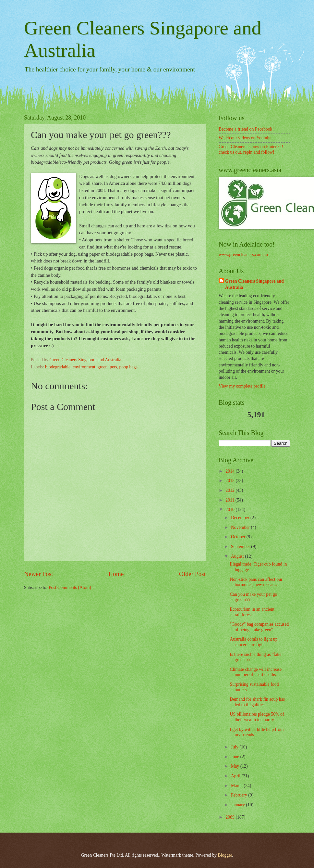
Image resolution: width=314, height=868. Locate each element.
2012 (230, 490)
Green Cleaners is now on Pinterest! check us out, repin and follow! (251, 149)
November (241, 527)
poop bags (128, 367)
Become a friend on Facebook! (246, 129)
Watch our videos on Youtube (245, 138)
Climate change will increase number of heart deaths (256, 672)
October (239, 537)
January (238, 805)
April (236, 776)
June (236, 757)
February (240, 795)
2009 (230, 817)
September (241, 547)
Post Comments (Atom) (70, 587)
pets (113, 367)
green (103, 367)
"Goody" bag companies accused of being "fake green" (259, 627)
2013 (230, 481)
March (237, 786)
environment (84, 367)
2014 (230, 471)
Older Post (192, 574)
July (235, 747)
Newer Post (39, 574)
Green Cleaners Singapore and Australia (254, 284)
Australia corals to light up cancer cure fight (254, 642)
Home (116, 574)
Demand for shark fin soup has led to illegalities (257, 702)
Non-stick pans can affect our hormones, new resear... (256, 582)
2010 (230, 510)
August (238, 556)
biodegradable (58, 367)
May (236, 766)
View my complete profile (242, 386)
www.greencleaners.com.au (243, 255)
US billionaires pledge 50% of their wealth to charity (257, 717)
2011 (230, 500)
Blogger (225, 855)
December (241, 518)
